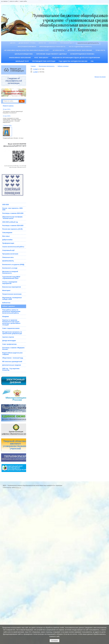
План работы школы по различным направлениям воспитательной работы (11, 311)
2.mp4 (35, 69)
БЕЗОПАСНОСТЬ (8, 261)
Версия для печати (100, 77)
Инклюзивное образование (20, 58)
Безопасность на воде (10, 268)
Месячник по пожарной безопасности (10, 272)
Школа (13, 43)
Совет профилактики (9, 344)
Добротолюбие (7, 240)
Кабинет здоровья (8, 306)
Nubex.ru (18, 487)
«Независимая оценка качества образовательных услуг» (27, 50)
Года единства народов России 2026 (73, 61)
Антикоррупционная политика (82, 54)
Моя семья (6, 236)
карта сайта (23, 1)
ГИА (92, 61)
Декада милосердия (9, 341)
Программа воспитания (10, 254)
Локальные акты (8, 257)
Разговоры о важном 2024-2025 (13, 226)
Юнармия (6, 317)
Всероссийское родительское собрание (12, 354)
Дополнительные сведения (12, 365)
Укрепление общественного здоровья (51, 54)
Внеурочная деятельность (88, 43)
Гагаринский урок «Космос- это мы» (13, 138)
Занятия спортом (8, 337)
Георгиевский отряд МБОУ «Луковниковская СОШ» (11, 278)
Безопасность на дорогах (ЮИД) (13, 265)
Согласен (54, 641)
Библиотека (6, 303)
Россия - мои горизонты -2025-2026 (13, 209)
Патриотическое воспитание (12, 294)
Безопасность (59, 50)
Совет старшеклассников (11, 328)
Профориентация (8, 243)
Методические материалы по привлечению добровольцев (12, 333)
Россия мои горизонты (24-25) (12, 229)
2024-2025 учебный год (10, 222)
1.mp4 (35, 72)
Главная (33, 66)
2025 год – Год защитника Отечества (11, 369)
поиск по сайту (14, 1)
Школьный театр (22, 61)
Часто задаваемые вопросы (80, 47)
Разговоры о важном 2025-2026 (13, 213)
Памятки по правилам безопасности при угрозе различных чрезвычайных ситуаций (11, 322)
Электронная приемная (27, 47)
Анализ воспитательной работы (13, 247)
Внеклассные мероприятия (12, 287)
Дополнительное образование (80, 50)
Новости (42, 43)
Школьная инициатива (24, 54)
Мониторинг (6, 290)
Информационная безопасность (52, 47)
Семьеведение (7, 233)
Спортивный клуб (8, 250)
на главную (4, 1)
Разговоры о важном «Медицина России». (13, 349)
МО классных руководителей (12, 362)
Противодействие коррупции (44, 61)
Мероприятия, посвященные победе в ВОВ (12, 298)
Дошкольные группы (27, 43)
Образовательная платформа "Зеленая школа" (12, 218)
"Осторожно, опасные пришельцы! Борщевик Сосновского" (13, 112)
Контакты (53, 43)
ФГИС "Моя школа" (41, 58)
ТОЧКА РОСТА (100, 50)
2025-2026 (6, 205)
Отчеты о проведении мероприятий (10, 283)
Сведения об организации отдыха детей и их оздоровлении (76, 58)
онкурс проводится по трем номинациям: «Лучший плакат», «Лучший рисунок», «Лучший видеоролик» (12, 120)
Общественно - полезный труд (13, 358)
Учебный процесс (67, 43)
